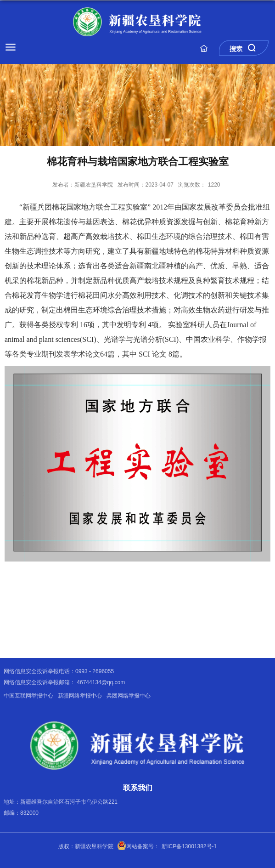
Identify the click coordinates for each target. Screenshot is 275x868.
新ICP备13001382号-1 (189, 846)
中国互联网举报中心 (28, 696)
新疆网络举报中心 (80, 696)
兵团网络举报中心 (129, 696)
